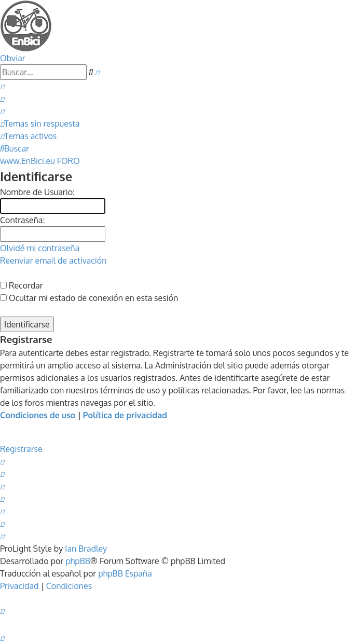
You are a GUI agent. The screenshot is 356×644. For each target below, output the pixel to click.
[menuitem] (2, 86)
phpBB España (125, 573)
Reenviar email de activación (53, 261)
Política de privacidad (125, 415)
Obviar (13, 58)
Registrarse (21, 449)
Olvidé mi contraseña (40, 248)
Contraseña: (22, 220)
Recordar (22, 285)
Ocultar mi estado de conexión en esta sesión (89, 298)
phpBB (78, 561)
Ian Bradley (86, 549)
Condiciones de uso (38, 415)
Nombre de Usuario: (37, 192)
